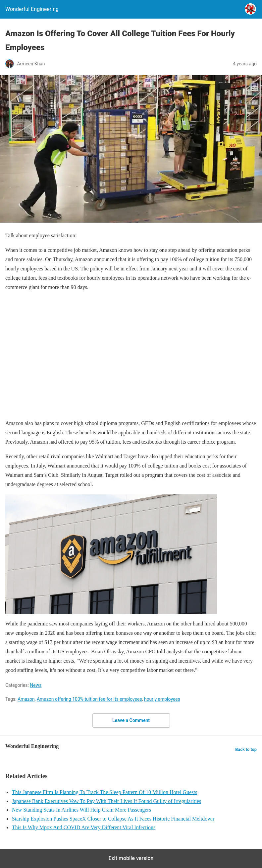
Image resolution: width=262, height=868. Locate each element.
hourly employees (162, 699)
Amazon (26, 699)
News (36, 685)
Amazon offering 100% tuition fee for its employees (89, 699)
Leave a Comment (131, 720)
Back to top (246, 749)
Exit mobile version (131, 858)
